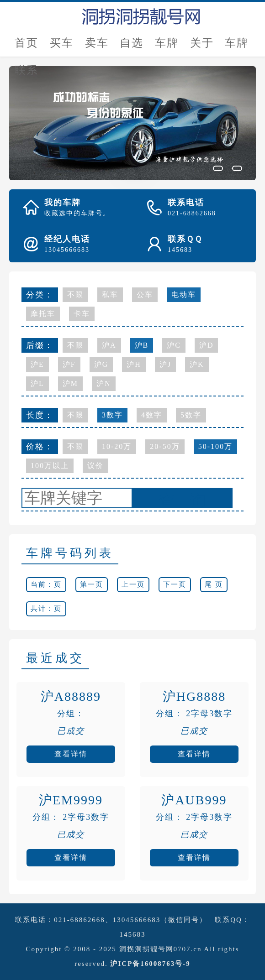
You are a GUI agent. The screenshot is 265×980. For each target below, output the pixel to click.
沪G (101, 364)
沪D (207, 345)
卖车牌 (97, 47)
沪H (134, 364)
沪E (37, 364)
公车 (145, 295)
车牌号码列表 (70, 553)
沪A (109, 345)
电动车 (184, 295)
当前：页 (46, 584)
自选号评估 (132, 47)
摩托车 (43, 314)
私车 (110, 295)
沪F (69, 364)
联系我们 (26, 74)
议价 (95, 466)
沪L (37, 383)
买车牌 (62, 47)
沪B (142, 345)
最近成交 (55, 658)
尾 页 (214, 584)
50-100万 (215, 446)
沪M (70, 383)
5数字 (191, 415)
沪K (197, 364)
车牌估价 (167, 47)
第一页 (92, 584)
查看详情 (71, 754)
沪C (174, 345)
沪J (165, 364)
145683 (133, 934)
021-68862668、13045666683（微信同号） (130, 920)
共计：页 (46, 609)
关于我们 (202, 47)
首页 (26, 43)
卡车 (82, 314)
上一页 (133, 584)
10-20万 (117, 446)
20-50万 (165, 446)
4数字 (152, 415)
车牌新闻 (237, 47)
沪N (104, 383)
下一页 (175, 584)
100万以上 (50, 466)
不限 (75, 295)
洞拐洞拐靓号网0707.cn (161, 949)
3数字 (112, 415)
